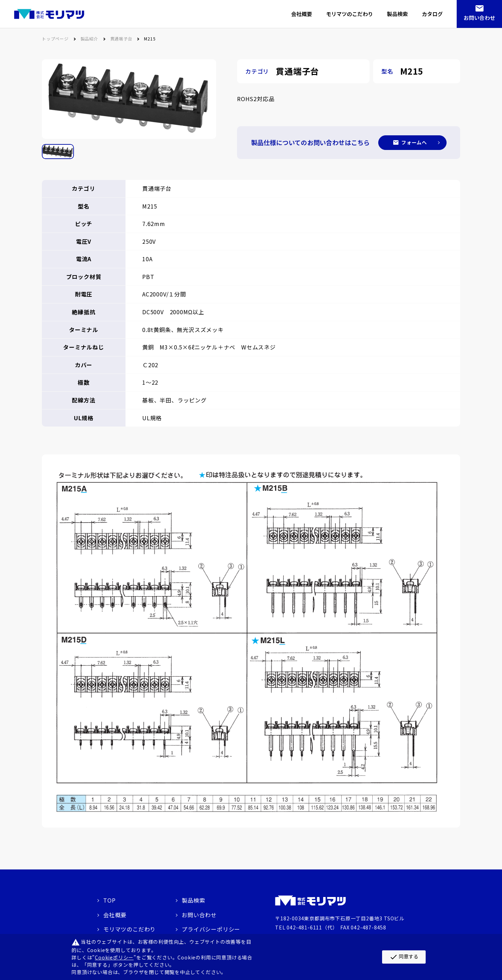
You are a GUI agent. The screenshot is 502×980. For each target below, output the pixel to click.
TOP (109, 900)
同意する (404, 957)
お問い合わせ (479, 18)
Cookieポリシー (114, 957)
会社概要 (115, 915)
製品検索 (193, 900)
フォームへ (414, 142)
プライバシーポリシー (211, 929)
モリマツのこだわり (130, 929)
